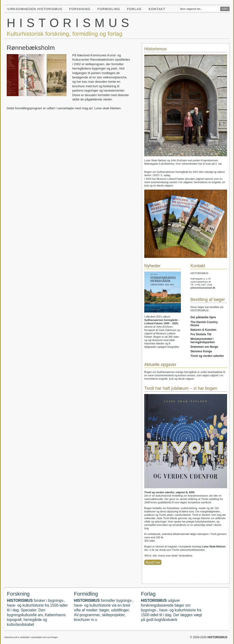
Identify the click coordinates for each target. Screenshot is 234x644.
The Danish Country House (204, 324)
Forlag (134, 9)
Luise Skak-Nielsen (214, 546)
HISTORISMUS (70, 23)
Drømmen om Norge (204, 347)
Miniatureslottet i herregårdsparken (203, 340)
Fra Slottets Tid (201, 334)
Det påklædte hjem (203, 317)
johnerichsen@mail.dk (203, 288)
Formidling (109, 9)
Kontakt (157, 9)
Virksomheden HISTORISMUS (35, 9)
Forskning (80, 9)
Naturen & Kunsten (203, 330)
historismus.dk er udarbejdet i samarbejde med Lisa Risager (31, 637)
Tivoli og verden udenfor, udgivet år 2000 (169, 492)
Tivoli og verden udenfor (207, 356)
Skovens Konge (201, 351)
